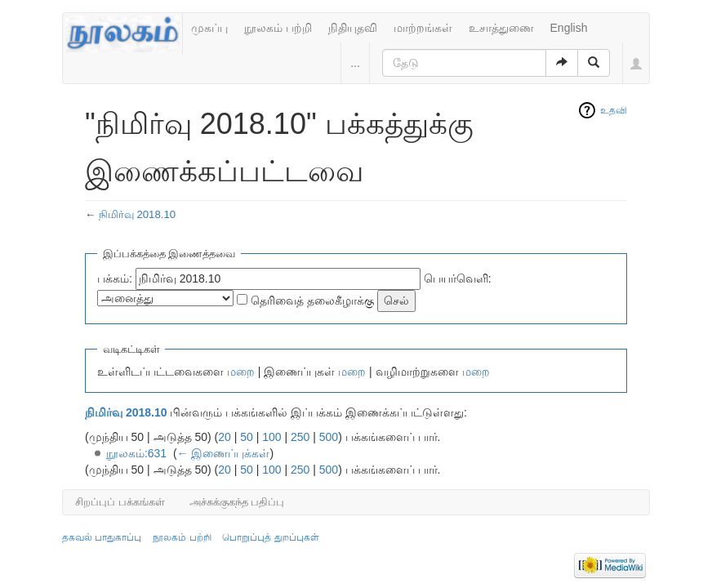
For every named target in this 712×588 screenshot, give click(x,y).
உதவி (614, 110)
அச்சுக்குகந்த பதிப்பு (237, 502)
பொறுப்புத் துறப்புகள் (270, 537)
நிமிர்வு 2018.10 (137, 214)
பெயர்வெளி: (458, 278)
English (569, 28)
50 (247, 437)
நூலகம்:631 (136, 453)
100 (271, 437)
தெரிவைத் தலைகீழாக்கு (312, 301)
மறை (241, 372)
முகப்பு (209, 28)
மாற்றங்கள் (423, 28)
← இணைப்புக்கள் (224, 453)
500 (329, 437)
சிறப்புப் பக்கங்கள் (120, 502)
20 (225, 437)
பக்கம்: (115, 278)
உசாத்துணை (501, 28)
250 (300, 437)
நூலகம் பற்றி (278, 28)
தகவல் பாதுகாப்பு (102, 537)
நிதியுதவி (353, 28)
